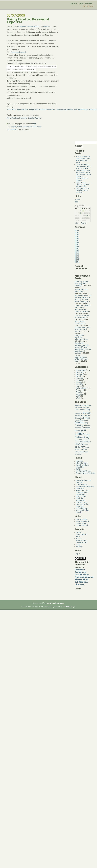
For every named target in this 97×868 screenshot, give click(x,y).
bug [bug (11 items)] (88, 410)
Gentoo (79, 374)
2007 (77, 256)
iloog (78, 544)
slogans (79, 394)
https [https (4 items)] (88, 426)
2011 (77, 248)
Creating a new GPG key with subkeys (83, 190)
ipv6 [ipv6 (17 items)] (83, 430)
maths (79, 386)
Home (77, 199)
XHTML (67, 607)
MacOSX (80, 384)
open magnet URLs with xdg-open (81, 359)
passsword (27, 127)
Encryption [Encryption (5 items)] (79, 418)
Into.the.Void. (82, 4)
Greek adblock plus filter (81, 291)
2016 (77, 238)
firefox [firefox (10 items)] (86, 418)
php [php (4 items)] (84, 440)
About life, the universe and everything (82, 492)
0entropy (80, 488)
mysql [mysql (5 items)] (87, 434)
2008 (77, 254)
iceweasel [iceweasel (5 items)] (78, 428)
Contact (79, 461)
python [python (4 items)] (86, 444)
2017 (77, 236)
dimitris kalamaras (81, 499)
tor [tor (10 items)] (76, 452)
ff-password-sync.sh (19, 52)
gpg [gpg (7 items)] (86, 423)
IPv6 (78, 380)
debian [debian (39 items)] (86, 413)
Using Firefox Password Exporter (28, 21)
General (79, 372)
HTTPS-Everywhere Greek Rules (81, 541)
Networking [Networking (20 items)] (82, 437)
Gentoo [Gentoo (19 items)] (79, 423)
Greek (79, 376)
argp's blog (81, 496)
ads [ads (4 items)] (76, 407)
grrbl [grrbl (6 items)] (84, 426)
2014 (77, 242)
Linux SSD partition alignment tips (81, 337)
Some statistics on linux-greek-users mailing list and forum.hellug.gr (83, 299)
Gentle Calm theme (55, 603)
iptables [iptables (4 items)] (77, 431)
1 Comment (12, 129)
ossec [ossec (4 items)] (76, 440)
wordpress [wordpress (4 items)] (78, 454)
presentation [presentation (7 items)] (85, 442)
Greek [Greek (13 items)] (78, 425)
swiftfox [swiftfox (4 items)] (83, 450)
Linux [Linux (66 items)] (80, 434)
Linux (34, 124)
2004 (77, 262)
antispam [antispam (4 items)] (81, 407)
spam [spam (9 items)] (77, 449)
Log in (77, 554)
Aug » (83, 223)
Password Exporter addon (29, 26)
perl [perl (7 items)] (81, 440)
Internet (79, 378)
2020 (77, 232)
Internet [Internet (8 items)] (86, 428)
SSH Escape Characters (80, 322)
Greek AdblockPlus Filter (81, 535)
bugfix (14, 127)
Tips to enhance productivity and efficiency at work (83, 159)
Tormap (79, 546)
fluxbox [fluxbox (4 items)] (77, 420)
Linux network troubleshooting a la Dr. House (83, 166)
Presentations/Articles (86, 473)
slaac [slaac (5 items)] (87, 447)
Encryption (81, 370)
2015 (77, 240)
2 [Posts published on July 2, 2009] (83, 211)
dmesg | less (81, 502)
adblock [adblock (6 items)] (78, 405)
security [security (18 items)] (80, 447)
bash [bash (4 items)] (76, 410)
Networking (81, 388)
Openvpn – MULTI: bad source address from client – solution (83, 308)
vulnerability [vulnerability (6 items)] (83, 452)
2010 (77, 250)
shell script (37, 127)
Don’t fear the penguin (82, 505)
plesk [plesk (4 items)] (88, 440)
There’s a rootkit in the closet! (82, 316)
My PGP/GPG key (83, 471)
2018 (77, 234)
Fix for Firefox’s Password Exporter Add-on (24, 118)
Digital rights (82, 463)
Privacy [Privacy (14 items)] (79, 444)
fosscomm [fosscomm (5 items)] (84, 420)
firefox (20, 127)
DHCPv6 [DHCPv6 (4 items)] (77, 416)
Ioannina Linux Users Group (82, 522)
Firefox (46, 26)
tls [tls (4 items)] (87, 450)
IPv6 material (82, 525)
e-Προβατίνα (82, 508)
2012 (77, 246)
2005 (77, 260)
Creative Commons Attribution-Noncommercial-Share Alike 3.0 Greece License (84, 577)
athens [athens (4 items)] (87, 407)
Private (79, 392)
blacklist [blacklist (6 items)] (82, 410)
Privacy (79, 390)
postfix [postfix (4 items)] (77, 442)
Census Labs (81, 519)
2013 (77, 244)
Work (78, 398)
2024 (77, 230)
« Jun (77, 223)
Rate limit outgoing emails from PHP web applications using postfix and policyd (83, 348)
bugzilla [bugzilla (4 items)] (77, 413)
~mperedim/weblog (85, 486)
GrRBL (79, 469)
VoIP (78, 396)
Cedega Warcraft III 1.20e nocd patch (82, 329)
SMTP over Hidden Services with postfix (83, 184)
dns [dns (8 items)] (82, 416)
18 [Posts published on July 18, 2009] (87, 216)
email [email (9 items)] (87, 416)
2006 (77, 258)
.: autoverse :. (82, 484)
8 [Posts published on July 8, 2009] (81, 213)
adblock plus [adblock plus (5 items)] (86, 405)
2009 (77, 252)
